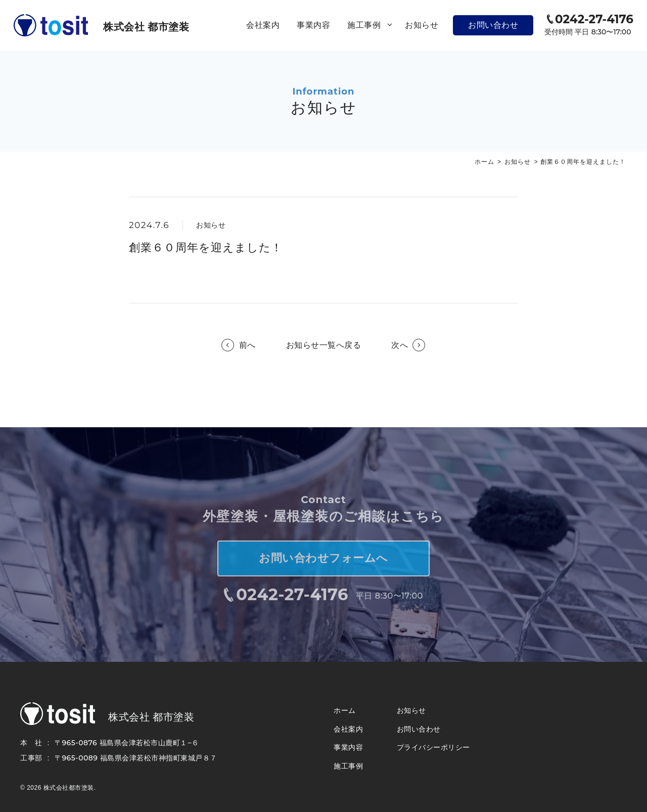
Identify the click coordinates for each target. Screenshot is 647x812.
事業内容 (313, 25)
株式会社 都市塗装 (146, 27)
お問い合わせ (493, 25)
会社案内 (263, 25)
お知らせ (422, 25)
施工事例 (372, 25)
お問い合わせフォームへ (323, 566)
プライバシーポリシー (433, 747)
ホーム (484, 162)
